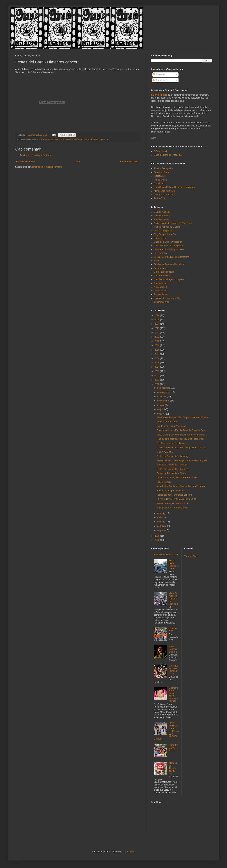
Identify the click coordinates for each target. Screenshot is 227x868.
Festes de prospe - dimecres (171, 491)
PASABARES (173, 630)
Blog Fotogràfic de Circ (165, 234)
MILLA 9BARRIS (165, 452)
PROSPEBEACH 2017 (174, 748)
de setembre (164, 401)
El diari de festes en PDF (166, 555)
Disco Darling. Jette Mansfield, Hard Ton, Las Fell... (182, 435)
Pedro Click (160, 198)
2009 (157, 536)
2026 (157, 315)
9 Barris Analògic (162, 212)
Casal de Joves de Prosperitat (169, 246)
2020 (157, 341)
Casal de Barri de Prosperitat (168, 155)
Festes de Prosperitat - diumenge (173, 456)
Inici (78, 162)
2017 (157, 354)
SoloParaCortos (162, 302)
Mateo (96, 139)
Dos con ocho (66, 139)
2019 (157, 345)
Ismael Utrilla (160, 180)
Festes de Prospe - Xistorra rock (172, 503)
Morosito (104, 139)
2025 (157, 320)
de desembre (164, 388)
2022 (157, 333)
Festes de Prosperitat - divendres (173, 469)
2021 (157, 337)
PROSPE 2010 (164, 482)
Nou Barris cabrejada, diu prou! (169, 279)
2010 (157, 384)
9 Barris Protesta (162, 216)
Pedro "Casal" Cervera (165, 195)
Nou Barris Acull (162, 276)
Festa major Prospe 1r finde (174, 565)
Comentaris (160, 80)
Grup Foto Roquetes (164, 272)
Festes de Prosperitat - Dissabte (172, 465)
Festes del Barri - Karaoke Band (172, 508)
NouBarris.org (161, 287)
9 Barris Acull (160, 151)
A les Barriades (161, 219)
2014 (157, 367)
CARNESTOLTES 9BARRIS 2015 (174, 670)
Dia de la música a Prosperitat (171, 426)
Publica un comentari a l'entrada (36, 155)
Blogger (131, 852)
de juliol (161, 409)
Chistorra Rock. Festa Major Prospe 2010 (177, 499)
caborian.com (161, 238)
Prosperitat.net (161, 294)
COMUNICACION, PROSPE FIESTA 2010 (177, 478)
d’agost (161, 405)
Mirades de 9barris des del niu (173, 768)
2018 (157, 350)
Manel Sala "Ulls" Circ (165, 191)
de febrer (162, 526)
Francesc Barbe (162, 172)
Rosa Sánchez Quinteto (173, 649)
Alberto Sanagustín (163, 168)
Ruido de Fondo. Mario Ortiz (168, 298)
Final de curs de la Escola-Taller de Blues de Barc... (182, 430)
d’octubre (162, 397)
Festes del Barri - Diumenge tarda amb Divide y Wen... (183, 460)
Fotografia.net (161, 268)
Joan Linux (159, 183)
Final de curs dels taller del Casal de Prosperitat (180, 439)
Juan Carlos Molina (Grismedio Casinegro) (175, 187)
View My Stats (191, 556)
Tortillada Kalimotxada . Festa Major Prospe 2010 (181, 448)
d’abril (160, 517)
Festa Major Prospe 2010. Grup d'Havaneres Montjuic (183, 417)
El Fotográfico (161, 253)
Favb (156, 261)
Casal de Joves (46, 139)
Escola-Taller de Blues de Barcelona (172, 257)
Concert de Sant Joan (167, 422)
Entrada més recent (26, 162)
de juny (161, 414)
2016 (157, 358)
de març (162, 522)
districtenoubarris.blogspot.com (169, 249)
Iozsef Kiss (159, 176)
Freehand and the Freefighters (172, 443)
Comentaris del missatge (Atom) (46, 167)
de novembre (164, 392)
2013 (157, 371)
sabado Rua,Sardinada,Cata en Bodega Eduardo (181, 486)
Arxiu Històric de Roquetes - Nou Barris (173, 223)
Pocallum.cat (160, 291)
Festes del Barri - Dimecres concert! (174, 495)
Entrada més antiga (130, 162)
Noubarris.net (161, 283)
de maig (161, 513)
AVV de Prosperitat (163, 231)
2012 (157, 376)
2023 (157, 328)
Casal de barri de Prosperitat (168, 242)
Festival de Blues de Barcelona (169, 264)
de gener (162, 530)
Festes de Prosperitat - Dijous (171, 473)
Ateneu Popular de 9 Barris (167, 227)
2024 (157, 324)
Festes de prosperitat (83, 139)
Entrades (159, 74)
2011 (157, 380)
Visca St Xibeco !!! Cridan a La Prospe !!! (174, 599)
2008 (157, 540)
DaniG (57, 139)
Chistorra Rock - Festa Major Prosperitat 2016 (173, 694)
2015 (157, 363)
